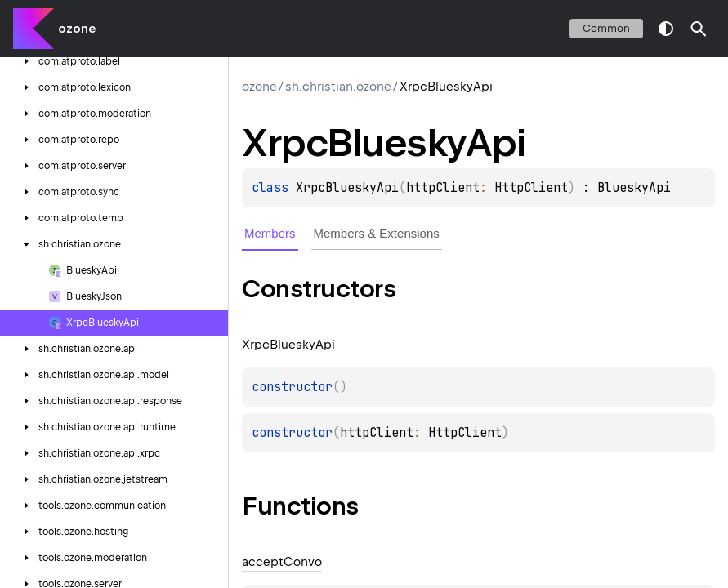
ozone (77, 29)
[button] (699, 29)
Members (270, 233)
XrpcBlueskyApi (347, 188)
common (606, 28)
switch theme (666, 29)
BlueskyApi (634, 188)
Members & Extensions (377, 233)
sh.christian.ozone (338, 87)
